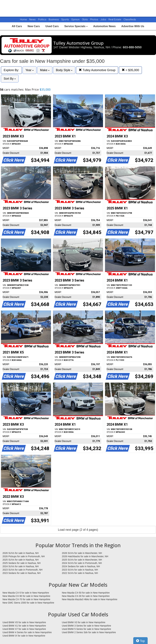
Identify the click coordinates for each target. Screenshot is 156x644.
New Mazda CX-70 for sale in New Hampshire (26, 599)
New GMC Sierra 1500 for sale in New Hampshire (28, 603)
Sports (65, 19)
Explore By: (11, 70)
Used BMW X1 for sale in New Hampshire (24, 626)
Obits (85, 19)
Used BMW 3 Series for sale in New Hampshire (86, 626)
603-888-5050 (132, 47)
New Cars (34, 26)
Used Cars (52, 26)
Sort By (10, 79)
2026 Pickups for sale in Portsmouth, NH (24, 556)
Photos (94, 19)
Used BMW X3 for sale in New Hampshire (84, 622)
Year (30, 70)
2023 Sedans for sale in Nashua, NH (21, 573)
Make (45, 70)
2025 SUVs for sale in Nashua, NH (21, 560)
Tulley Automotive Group (97, 70)
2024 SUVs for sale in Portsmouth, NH (82, 563)
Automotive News (104, 26)
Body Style (64, 70)
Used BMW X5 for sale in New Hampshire (24, 622)
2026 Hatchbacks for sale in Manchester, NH (85, 556)
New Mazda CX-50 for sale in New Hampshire (86, 593)
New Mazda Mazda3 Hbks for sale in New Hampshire (90, 599)
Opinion (76, 19)
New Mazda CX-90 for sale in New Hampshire (26, 596)
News (32, 19)
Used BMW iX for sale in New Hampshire (24, 636)
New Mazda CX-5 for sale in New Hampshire (26, 593)
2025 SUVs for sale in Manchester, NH (82, 560)
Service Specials (76, 26)
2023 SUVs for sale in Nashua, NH (80, 570)
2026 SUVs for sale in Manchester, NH (82, 553)
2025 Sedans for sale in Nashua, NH (21, 563)
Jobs (104, 19)
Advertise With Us (133, 26)
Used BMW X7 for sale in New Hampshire (24, 629)
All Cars (17, 26)
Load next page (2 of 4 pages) (78, 530)
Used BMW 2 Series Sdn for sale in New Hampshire (89, 632)
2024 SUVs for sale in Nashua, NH (21, 566)
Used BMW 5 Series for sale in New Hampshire (86, 629)
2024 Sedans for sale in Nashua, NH (81, 566)
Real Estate (115, 19)
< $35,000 (130, 70)
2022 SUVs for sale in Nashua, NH (80, 573)
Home (23, 19)
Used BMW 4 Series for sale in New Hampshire (27, 632)
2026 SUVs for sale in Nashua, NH (21, 553)
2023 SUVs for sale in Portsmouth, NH (22, 570)
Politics (42, 19)
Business (54, 19)
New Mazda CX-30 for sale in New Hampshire (86, 596)
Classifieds (130, 19)
